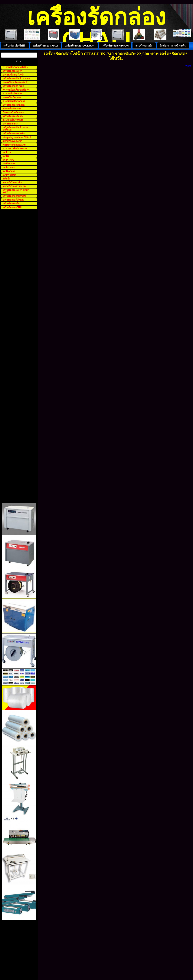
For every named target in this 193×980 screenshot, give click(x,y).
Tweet (187, 66)
